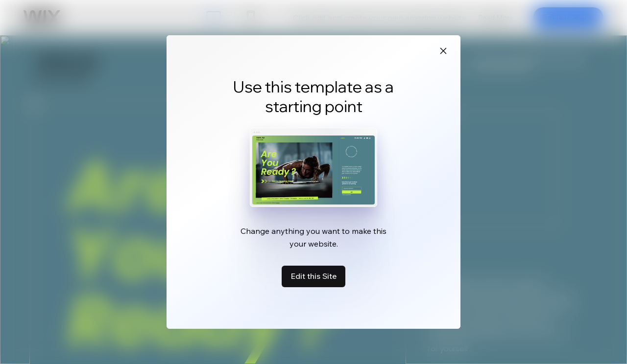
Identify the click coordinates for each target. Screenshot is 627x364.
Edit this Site (313, 276)
